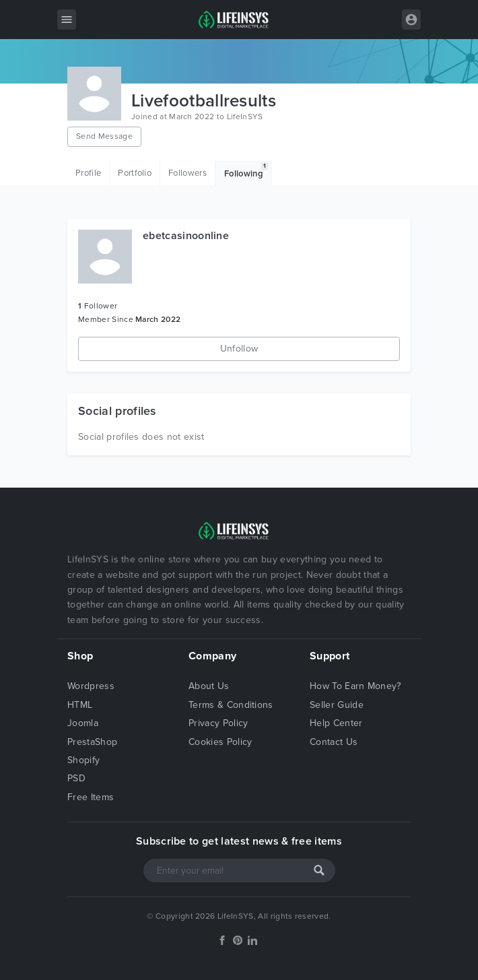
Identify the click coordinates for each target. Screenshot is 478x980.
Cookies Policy (220, 742)
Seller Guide (337, 705)
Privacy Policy (218, 723)
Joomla (83, 723)
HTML (80, 705)
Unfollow (239, 349)
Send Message (104, 136)
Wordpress (91, 686)
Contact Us (334, 742)
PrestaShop (92, 742)
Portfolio (135, 173)
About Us (209, 686)
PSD (76, 778)
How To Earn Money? (355, 686)
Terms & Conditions (231, 705)
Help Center (336, 723)
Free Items (91, 797)
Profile (88, 173)
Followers (187, 173)
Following (246, 171)
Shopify (83, 760)
